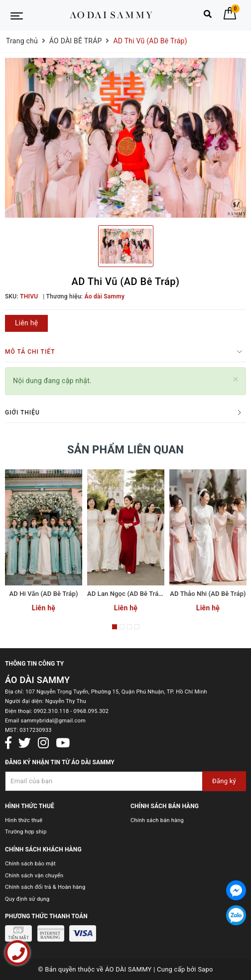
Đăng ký (224, 781)
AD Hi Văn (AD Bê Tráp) (43, 594)
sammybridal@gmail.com (53, 721)
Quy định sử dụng (27, 899)
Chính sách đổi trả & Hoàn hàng (45, 887)
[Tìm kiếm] (208, 16)
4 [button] (137, 627)
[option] (125, 138)
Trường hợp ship (26, 832)
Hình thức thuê (24, 820)
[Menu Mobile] (17, 15)
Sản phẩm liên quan (125, 450)
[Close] (236, 379)
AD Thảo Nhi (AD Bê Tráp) (208, 594)
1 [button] (115, 627)
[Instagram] (43, 743)
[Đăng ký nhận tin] (125, 781)
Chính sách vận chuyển (34, 876)
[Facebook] (8, 743)
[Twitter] (25, 743)
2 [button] (122, 627)
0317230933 (35, 730)
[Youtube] (63, 743)
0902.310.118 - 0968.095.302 (71, 711)
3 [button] (129, 627)
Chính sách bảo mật (30, 864)
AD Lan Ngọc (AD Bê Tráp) (126, 594)
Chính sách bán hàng (157, 820)
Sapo (205, 969)
